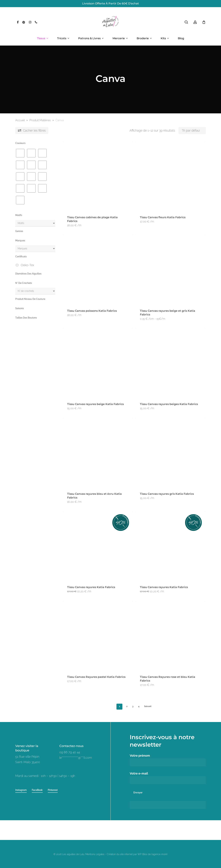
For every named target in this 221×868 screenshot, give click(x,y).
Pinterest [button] (53, 790)
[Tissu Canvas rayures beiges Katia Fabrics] (171, 363)
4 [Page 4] (139, 706)
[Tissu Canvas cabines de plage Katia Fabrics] (98, 176)
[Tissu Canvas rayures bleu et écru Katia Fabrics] (98, 453)
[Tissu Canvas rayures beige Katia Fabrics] (98, 363)
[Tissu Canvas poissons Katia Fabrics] (98, 270)
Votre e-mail (168, 778)
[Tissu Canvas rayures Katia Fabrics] (98, 546)
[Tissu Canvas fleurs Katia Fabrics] (171, 176)
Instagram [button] (21, 790)
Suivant (148, 706)
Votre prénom (168, 760)
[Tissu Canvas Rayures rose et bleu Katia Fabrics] (171, 636)
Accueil (20, 120)
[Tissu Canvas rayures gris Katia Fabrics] (171, 453)
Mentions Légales (95, 854)
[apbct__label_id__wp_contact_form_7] (168, 805)
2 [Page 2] (127, 706)
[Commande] (192, 131)
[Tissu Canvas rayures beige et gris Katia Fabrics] (171, 270)
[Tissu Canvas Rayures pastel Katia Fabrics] (98, 636)
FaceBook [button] (37, 790)
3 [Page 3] (133, 706)
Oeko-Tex (27, 265)
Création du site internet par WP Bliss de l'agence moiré (137, 854)
